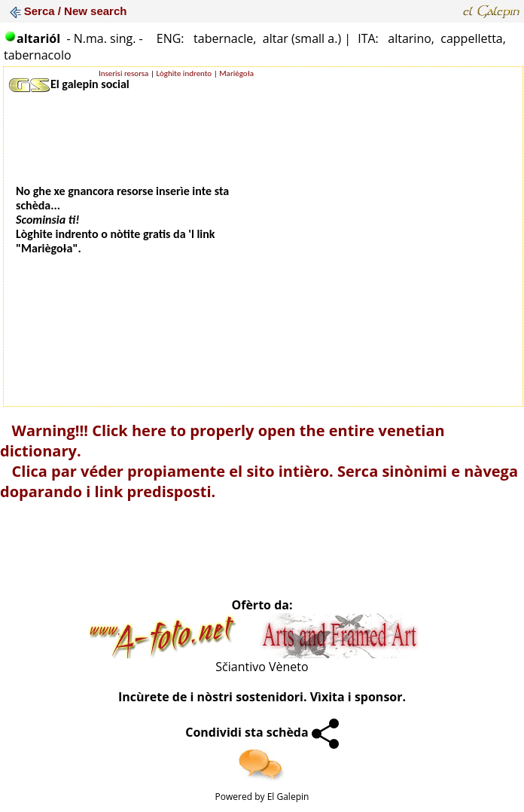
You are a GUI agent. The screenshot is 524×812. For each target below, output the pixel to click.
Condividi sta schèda (262, 732)
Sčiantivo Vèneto (262, 667)
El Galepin (288, 797)
